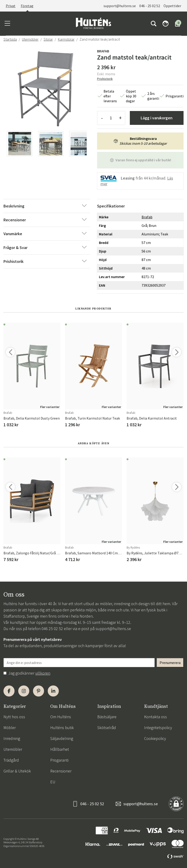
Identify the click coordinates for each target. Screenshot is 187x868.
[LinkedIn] (53, 691)
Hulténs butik (62, 728)
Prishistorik (105, 79)
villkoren (43, 673)
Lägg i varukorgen (157, 118)
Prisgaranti (59, 760)
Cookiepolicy (155, 738)
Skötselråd (107, 728)
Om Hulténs (61, 717)
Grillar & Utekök (17, 771)
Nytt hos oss (14, 717)
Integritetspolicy (158, 728)
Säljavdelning (62, 738)
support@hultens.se (120, 6)
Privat (11, 6)
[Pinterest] (39, 691)
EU (53, 782)
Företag (27, 6)
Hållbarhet (60, 749)
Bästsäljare (107, 717)
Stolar (48, 39)
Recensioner (61, 771)
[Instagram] (24, 691)
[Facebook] (9, 691)
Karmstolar (66, 39)
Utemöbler (30, 39)
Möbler (10, 728)
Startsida (10, 39)
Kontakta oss (156, 717)
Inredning (12, 738)
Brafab (103, 51)
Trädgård (11, 760)
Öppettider (172, 6)
